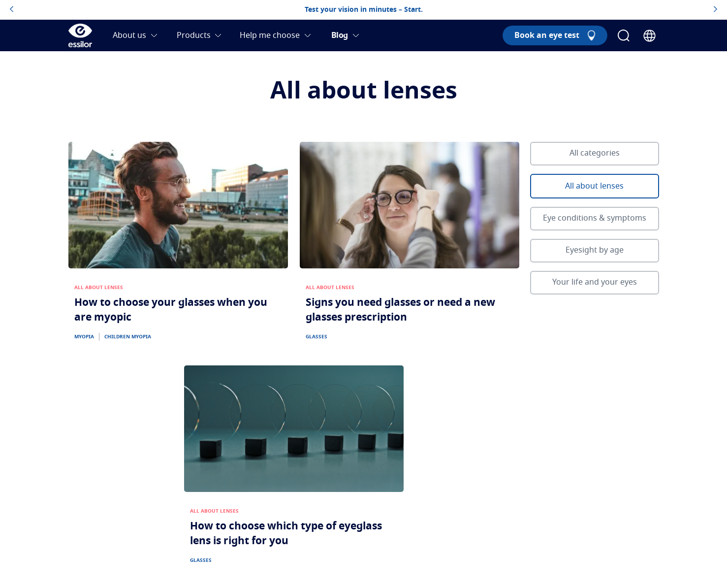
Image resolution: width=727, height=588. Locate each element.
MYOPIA (84, 337)
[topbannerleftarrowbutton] (12, 10)
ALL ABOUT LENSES (99, 288)
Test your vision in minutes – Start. (364, 10)
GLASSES (316, 337)
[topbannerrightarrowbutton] (715, 10)
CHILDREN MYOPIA (128, 337)
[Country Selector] (649, 36)
